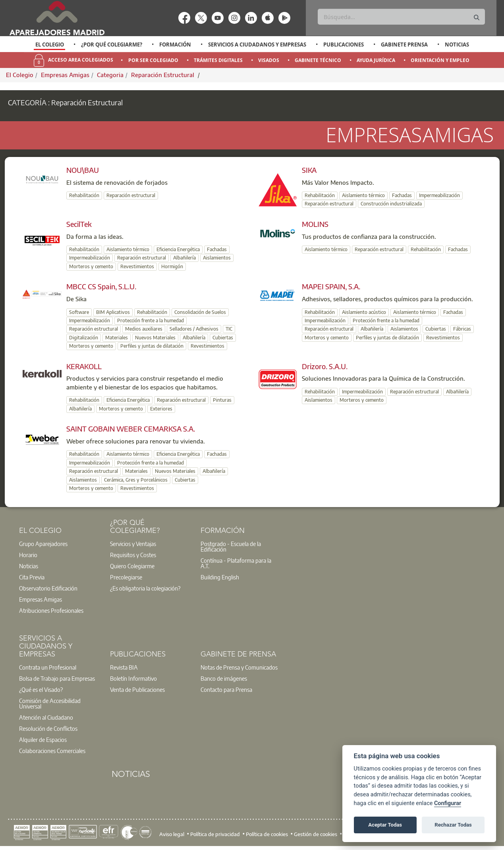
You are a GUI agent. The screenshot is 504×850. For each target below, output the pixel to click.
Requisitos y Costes (133, 555)
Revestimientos (137, 266)
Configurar (448, 803)
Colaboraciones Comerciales (52, 751)
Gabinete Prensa (404, 45)
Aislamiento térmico (363, 195)
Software (79, 312)
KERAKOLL (84, 366)
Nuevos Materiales (155, 338)
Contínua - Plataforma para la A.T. (236, 563)
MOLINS (315, 224)
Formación (175, 45)
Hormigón (172, 266)
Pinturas (222, 400)
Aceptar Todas (385, 825)
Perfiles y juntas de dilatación (152, 346)
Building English (220, 577)
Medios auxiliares (144, 329)
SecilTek (79, 224)
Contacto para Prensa (226, 689)
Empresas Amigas (65, 75)
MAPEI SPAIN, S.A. (331, 286)
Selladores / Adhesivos (194, 329)
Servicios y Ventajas (133, 544)
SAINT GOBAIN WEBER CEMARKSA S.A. (131, 429)
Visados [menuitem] (269, 60)
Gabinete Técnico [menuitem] (318, 60)
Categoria (110, 75)
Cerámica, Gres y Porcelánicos (136, 480)
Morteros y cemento (91, 266)
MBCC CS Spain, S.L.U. (101, 286)
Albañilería (184, 258)
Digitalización (84, 338)
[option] (49, 45)
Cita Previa (32, 577)
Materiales (117, 338)
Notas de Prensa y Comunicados (239, 667)
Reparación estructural (131, 195)
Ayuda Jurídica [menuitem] (376, 60)
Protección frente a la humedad (151, 320)
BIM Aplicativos (113, 312)
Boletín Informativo (133, 678)
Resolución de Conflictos (48, 728)
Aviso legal (172, 834)
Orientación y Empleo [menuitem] (440, 60)
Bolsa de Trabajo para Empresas (57, 678)
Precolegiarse (126, 577)
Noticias (457, 45)
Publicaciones (344, 45)
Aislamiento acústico (364, 312)
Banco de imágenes (224, 678)
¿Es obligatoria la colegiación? (145, 588)
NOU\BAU (83, 170)
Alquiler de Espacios (43, 740)
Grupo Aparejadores (43, 544)
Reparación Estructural (163, 75)
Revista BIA (124, 667)
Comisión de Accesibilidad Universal (50, 703)
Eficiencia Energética (178, 249)
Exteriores (161, 409)
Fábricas (462, 329)
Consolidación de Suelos (200, 312)
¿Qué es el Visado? (41, 689)
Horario (28, 555)
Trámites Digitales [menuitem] (218, 60)
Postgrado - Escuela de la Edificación (231, 546)
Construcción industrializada (391, 204)
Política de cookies (267, 834)
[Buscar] (401, 17)
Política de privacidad (215, 834)
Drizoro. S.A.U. (325, 366)
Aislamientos (217, 258)
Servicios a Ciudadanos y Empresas (257, 45)
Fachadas (402, 195)
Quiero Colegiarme (132, 566)
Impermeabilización (439, 195)
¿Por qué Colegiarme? (112, 45)
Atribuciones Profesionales (51, 610)
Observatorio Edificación (48, 588)
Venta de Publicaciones (137, 689)
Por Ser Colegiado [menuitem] (153, 60)
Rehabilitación (84, 195)
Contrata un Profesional (48, 667)
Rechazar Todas (453, 825)
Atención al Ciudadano (46, 717)
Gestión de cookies (316, 834)
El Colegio (50, 45)
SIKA (309, 170)
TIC (229, 329)
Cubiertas (223, 338)
